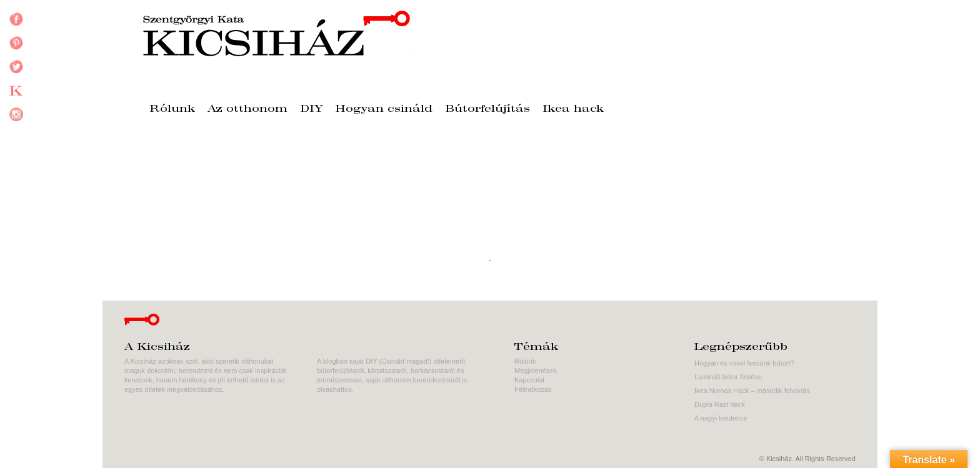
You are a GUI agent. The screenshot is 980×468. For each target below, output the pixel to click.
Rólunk (172, 109)
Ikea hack (573, 109)
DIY (312, 109)
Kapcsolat (529, 380)
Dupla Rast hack (720, 404)
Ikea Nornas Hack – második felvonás (752, 391)
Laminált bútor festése (728, 377)
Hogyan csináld (384, 109)
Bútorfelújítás (487, 109)
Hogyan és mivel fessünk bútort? (744, 363)
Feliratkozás (533, 389)
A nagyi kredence (721, 418)
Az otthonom (247, 109)
